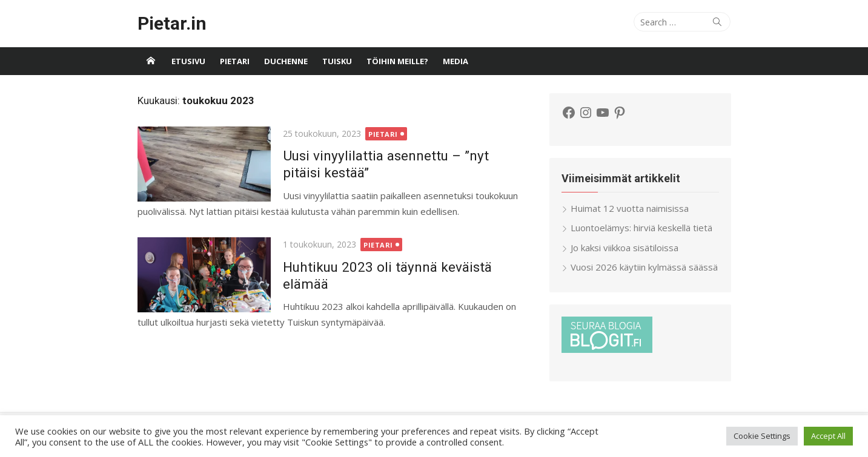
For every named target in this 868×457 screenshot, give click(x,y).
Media (456, 61)
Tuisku (337, 61)
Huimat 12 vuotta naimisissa (630, 208)
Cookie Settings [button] (762, 436)
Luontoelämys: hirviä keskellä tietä (641, 228)
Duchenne (286, 61)
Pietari (235, 61)
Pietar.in (172, 23)
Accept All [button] (828, 436)
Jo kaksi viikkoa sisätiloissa (624, 248)
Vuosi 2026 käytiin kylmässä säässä (644, 267)
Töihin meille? (397, 61)
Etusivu (188, 61)
